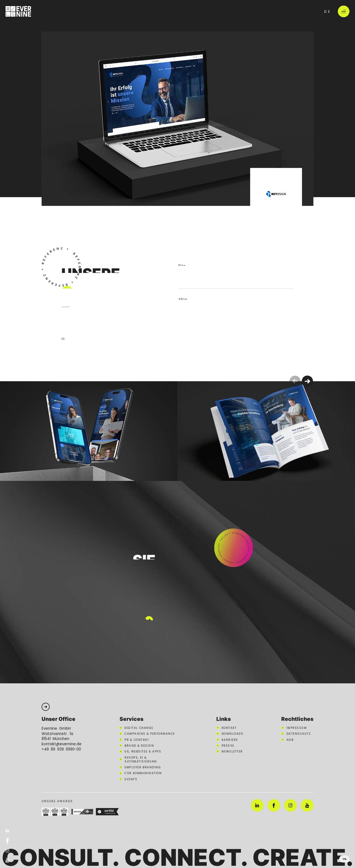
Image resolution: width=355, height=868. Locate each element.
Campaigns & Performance (150, 734)
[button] (307, 381)
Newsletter (232, 751)
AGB (290, 740)
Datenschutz (299, 734)
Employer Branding (143, 767)
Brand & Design (139, 746)
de (328, 11)
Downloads (233, 734)
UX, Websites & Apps (143, 751)
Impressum (297, 728)
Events (131, 779)
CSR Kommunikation (143, 773)
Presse (228, 746)
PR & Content (137, 740)
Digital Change (139, 728)
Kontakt (229, 728)
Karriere (230, 740)
